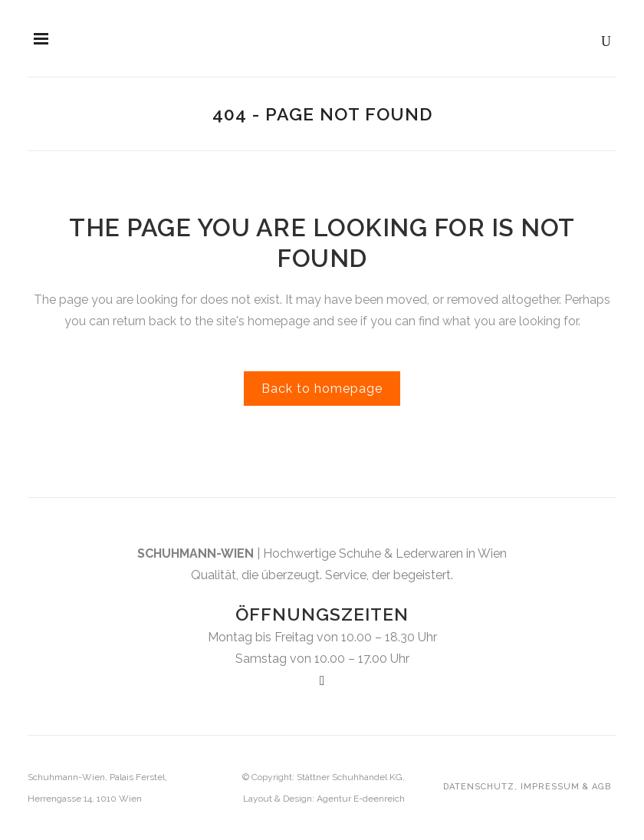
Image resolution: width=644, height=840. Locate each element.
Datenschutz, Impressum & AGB (527, 787)
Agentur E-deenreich (361, 799)
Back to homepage (322, 389)
